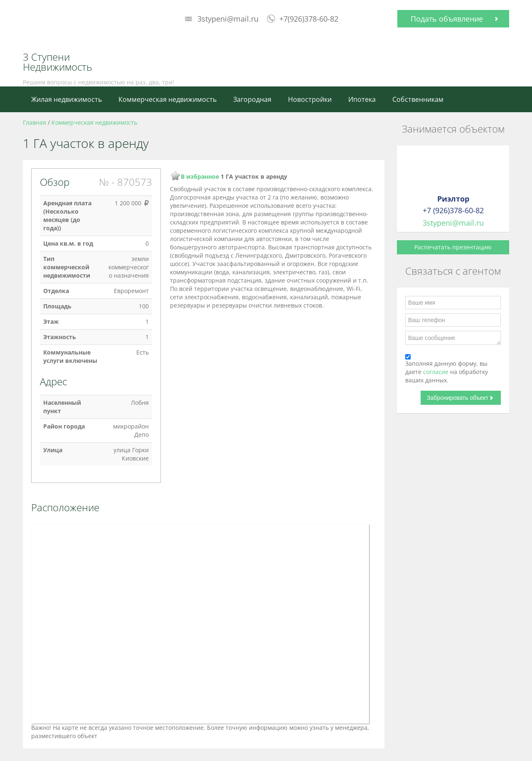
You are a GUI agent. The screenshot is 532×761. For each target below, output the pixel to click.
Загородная (252, 99)
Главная (34, 122)
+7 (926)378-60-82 (453, 210)
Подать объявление (447, 19)
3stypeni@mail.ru (228, 19)
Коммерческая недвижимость (167, 99)
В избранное (200, 176)
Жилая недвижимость (66, 99)
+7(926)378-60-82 (309, 19)
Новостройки (310, 99)
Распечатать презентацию (453, 247)
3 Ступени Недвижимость (58, 62)
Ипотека (362, 99)
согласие (437, 372)
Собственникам (418, 99)
